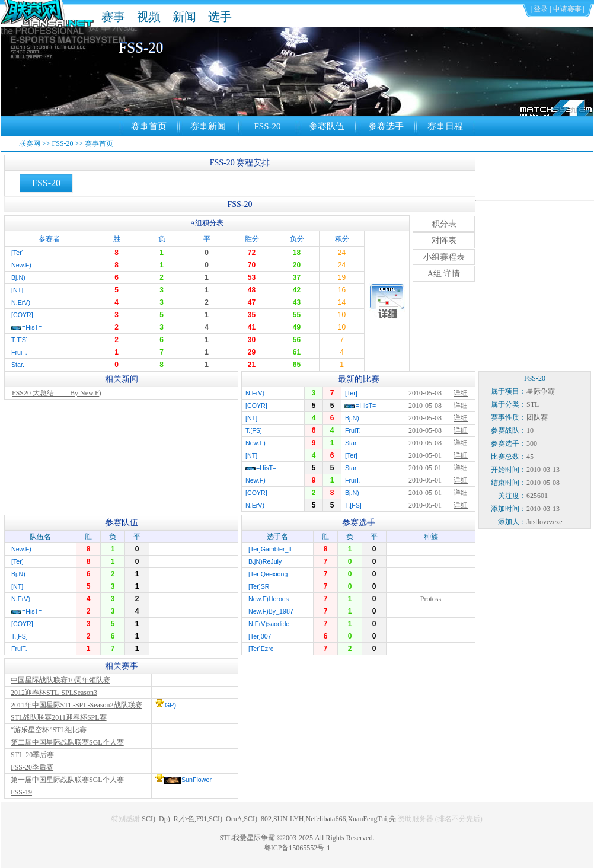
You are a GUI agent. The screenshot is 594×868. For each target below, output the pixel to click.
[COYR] (22, 315)
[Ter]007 (260, 636)
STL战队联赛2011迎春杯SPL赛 (59, 717)
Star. (18, 365)
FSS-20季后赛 (32, 767)
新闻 (184, 17)
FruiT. (19, 352)
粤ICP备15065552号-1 (297, 848)
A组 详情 (444, 274)
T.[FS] (20, 340)
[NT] (17, 290)
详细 (461, 393)
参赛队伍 (327, 126)
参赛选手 (386, 126)
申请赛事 (567, 9)
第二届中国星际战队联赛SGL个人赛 (67, 742)
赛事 (113, 17)
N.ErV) (21, 302)
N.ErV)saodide (269, 624)
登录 (541, 9)
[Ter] (17, 253)
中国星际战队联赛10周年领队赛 (60, 680)
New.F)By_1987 (271, 611)
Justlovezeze (544, 522)
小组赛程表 (444, 257)
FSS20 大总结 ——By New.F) (57, 393)
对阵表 (444, 240)
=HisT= (32, 327)
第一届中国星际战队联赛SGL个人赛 (67, 780)
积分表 (444, 224)
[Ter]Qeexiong (268, 574)
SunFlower (197, 780)
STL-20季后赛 (32, 755)
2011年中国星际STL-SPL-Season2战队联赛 (76, 705)
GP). (171, 705)
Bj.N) (18, 277)
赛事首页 (149, 126)
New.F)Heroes (269, 599)
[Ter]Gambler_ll (270, 549)
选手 (220, 17)
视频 (149, 17)
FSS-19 (21, 792)
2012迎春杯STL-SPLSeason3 (54, 693)
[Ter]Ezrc (261, 649)
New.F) (21, 265)
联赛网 (30, 143)
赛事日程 (445, 126)
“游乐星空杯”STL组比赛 (49, 730)
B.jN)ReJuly (265, 561)
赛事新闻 (208, 126)
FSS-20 (267, 126)
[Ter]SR (259, 586)
